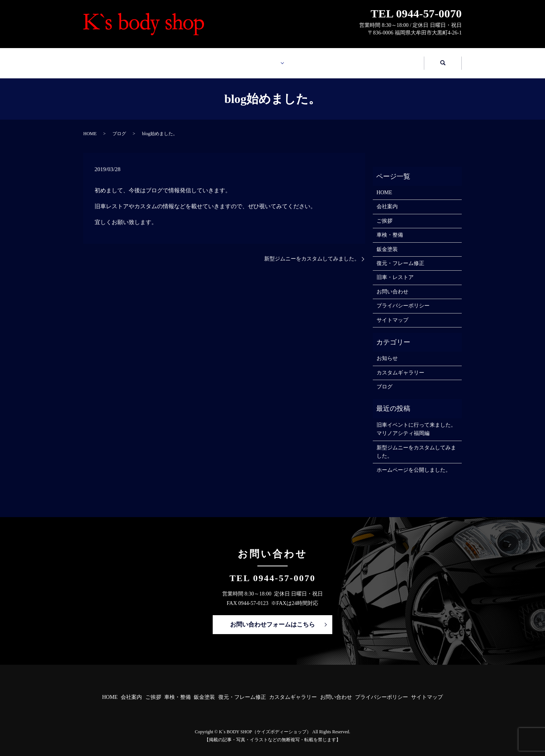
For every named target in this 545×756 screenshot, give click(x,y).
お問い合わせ (390, 59)
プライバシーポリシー (403, 299)
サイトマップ (392, 313)
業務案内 (251, 59)
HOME (118, 59)
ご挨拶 (385, 214)
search (443, 60)
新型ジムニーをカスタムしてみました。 (312, 252)
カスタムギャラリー (322, 59)
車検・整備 (390, 228)
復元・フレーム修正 (400, 256)
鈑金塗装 (387, 242)
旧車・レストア (395, 270)
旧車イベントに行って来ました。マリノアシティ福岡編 (416, 422)
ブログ (119, 126)
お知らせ (387, 351)
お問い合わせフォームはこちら (272, 617)
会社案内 (185, 59)
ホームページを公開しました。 (414, 463)
